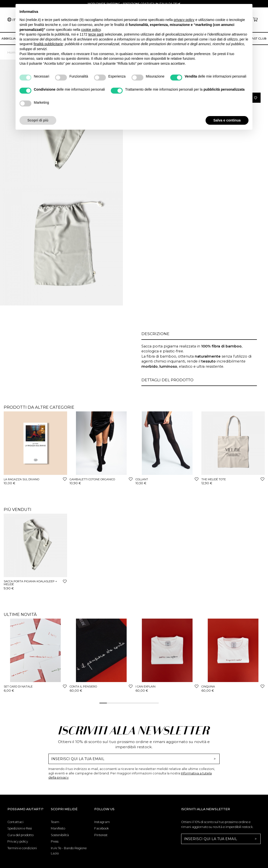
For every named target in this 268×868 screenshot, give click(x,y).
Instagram (102, 822)
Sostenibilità (60, 835)
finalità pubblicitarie (48, 44)
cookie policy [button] (91, 30)
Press (55, 841)
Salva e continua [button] (227, 120)
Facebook (102, 828)
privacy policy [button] (184, 20)
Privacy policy (18, 841)
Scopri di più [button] (38, 120)
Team (55, 822)
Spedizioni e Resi (20, 828)
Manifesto (58, 828)
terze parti (96, 34)
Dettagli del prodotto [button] (167, 380)
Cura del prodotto (20, 835)
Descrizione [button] (155, 334)
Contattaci (15, 822)
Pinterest (101, 835)
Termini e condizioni (22, 848)
